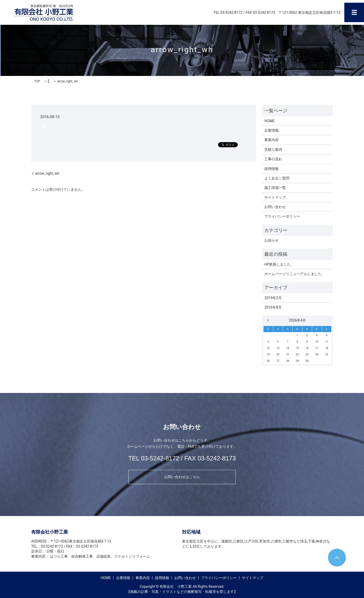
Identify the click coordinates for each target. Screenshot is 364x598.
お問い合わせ (275, 207)
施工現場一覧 (275, 188)
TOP (37, 81)
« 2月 (269, 320)
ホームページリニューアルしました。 (295, 274)
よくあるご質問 (277, 178)
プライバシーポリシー (282, 216)
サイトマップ (275, 197)
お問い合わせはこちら (182, 477)
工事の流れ (273, 159)
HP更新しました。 (279, 264)
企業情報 (271, 130)
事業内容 (271, 140)
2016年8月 (273, 307)
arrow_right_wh (47, 173)
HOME (269, 121)
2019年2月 (273, 298)
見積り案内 (273, 150)
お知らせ (271, 240)
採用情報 (271, 169)
